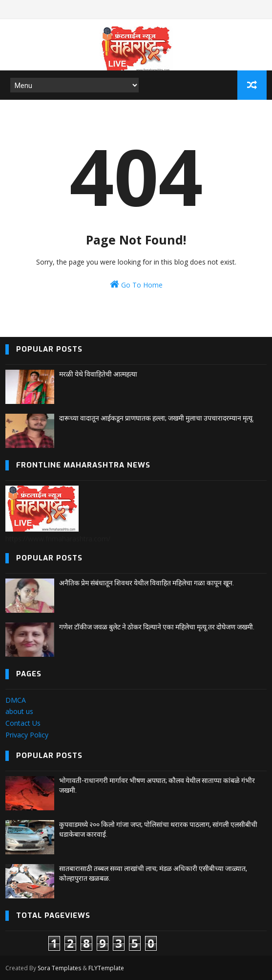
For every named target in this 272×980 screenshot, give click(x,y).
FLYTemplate (106, 968)
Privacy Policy (27, 735)
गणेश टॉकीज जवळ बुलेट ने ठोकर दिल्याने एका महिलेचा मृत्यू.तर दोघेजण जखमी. (157, 627)
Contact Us (23, 723)
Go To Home (136, 284)
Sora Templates (59, 968)
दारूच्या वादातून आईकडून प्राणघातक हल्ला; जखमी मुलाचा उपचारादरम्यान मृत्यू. (157, 418)
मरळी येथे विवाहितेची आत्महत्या (98, 374)
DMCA (16, 700)
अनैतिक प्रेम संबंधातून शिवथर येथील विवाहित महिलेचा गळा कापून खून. (146, 583)
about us (19, 711)
